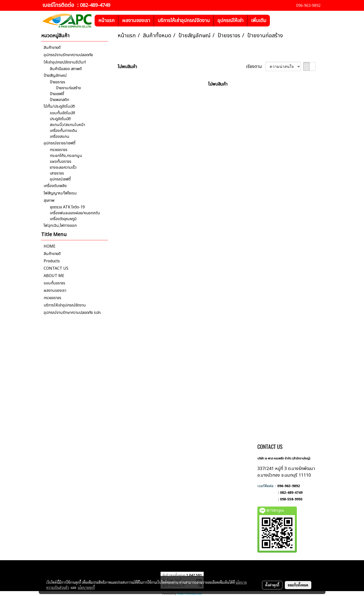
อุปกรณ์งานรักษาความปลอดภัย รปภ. (72, 313)
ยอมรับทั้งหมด (298, 585)
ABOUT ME (54, 276)
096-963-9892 (289, 486)
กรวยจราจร (59, 150)
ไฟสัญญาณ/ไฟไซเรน (60, 193)
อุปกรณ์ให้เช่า (230, 21)
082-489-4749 (95, 5)
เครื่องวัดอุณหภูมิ (63, 219)
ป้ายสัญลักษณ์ (55, 76)
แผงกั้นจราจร (61, 162)
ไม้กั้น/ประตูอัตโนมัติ (59, 106)
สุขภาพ (49, 201)
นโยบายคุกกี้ (86, 587)
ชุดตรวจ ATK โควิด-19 (67, 207)
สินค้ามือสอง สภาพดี (66, 69)
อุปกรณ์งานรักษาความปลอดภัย (68, 55)
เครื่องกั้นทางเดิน (63, 131)
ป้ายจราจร (57, 82)
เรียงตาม (256, 67)
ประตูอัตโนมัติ (60, 119)
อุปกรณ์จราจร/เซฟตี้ (59, 143)
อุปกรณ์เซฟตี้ (60, 179)
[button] (274, 21)
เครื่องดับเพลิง (55, 186)
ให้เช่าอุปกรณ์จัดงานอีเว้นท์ (65, 62)
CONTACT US (56, 268)
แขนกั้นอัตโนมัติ (62, 113)
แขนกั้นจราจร (54, 283)
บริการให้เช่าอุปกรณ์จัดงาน (184, 21)
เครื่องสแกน (60, 137)
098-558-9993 (291, 499)
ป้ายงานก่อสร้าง (68, 88)
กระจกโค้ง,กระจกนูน (66, 156)
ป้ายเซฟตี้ (57, 94)
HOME (50, 246)
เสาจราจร (57, 173)
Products (52, 261)
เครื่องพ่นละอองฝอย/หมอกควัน (75, 213)
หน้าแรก (106, 21)
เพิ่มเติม (259, 21)
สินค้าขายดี (52, 48)
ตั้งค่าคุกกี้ (272, 585)
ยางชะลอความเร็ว (63, 167)
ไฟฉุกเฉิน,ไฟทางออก (60, 226)
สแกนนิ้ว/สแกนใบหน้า (67, 125)
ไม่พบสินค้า (127, 67)
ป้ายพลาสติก (59, 100)
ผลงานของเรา (136, 21)
